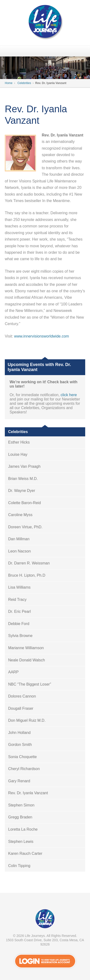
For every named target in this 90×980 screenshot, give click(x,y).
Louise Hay (18, 454)
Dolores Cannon (22, 696)
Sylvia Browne (20, 636)
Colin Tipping (19, 866)
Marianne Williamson (26, 648)
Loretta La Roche (23, 829)
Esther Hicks (19, 442)
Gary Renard (19, 781)
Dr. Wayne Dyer (22, 491)
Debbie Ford (19, 624)
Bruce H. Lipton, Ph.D (27, 575)
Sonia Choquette (22, 757)
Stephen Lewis (21, 842)
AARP (13, 672)
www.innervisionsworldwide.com (42, 336)
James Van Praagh (24, 466)
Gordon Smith (20, 745)
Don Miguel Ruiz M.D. (27, 720)
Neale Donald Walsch (27, 660)
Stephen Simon (21, 805)
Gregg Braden (20, 817)
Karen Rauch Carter (25, 853)
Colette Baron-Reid (24, 503)
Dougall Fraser (21, 708)
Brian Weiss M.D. (23, 479)
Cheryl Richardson (24, 769)
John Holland (19, 733)
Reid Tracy (17, 600)
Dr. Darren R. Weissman (29, 563)
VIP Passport (45, 920)
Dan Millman (19, 539)
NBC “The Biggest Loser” (30, 684)
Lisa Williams (19, 587)
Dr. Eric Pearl (19, 611)
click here (69, 395)
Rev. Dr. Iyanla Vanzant (28, 793)
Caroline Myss (20, 515)
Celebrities (24, 83)
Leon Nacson (19, 551)
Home (9, 83)
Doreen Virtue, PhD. (25, 527)
